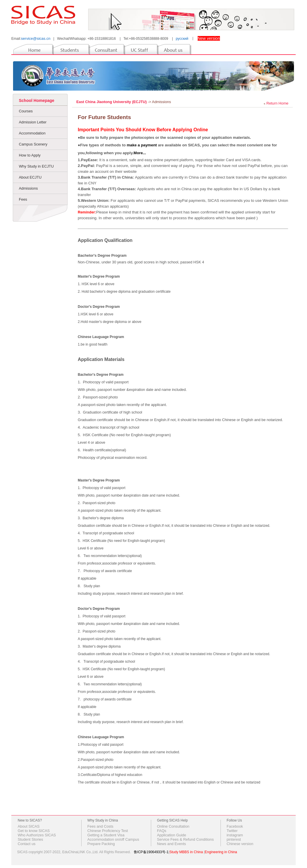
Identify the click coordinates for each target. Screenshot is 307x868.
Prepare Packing (101, 844)
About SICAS (29, 826)
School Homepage (37, 100)
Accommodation (32, 133)
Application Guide (171, 835)
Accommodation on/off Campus (113, 839)
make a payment (142, 145)
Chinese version (240, 844)
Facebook (235, 826)
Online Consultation (173, 826)
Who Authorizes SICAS (37, 835)
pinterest (234, 839)
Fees (23, 199)
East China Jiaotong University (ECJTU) (112, 102)
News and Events (171, 844)
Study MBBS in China (186, 852)
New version (209, 38)
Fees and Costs (100, 826)
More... (140, 153)
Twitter (232, 831)
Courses (26, 111)
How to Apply (30, 155)
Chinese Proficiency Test (108, 831)
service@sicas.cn (36, 38)
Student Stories (30, 839)
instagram (235, 835)
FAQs (162, 831)
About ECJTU (30, 177)
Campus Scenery (33, 144)
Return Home (277, 103)
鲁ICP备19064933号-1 (151, 852)
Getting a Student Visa (106, 835)
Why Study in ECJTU (36, 166)
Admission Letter (33, 122)
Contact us (27, 844)
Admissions (28, 188)
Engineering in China (221, 852)
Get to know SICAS (34, 831)
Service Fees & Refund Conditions (185, 839)
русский (182, 39)
